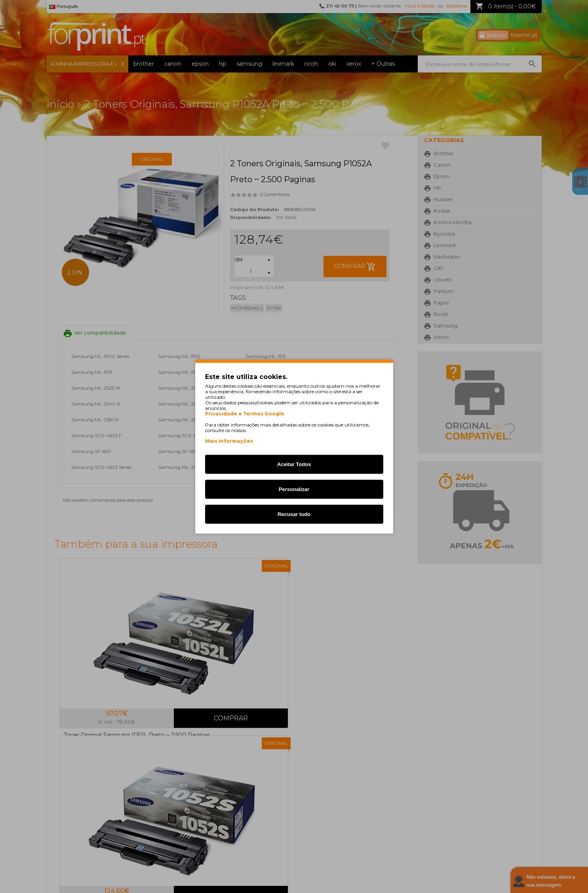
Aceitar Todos (294, 464)
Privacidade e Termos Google (245, 413)
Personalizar (294, 489)
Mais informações (229, 441)
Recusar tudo (294, 514)
